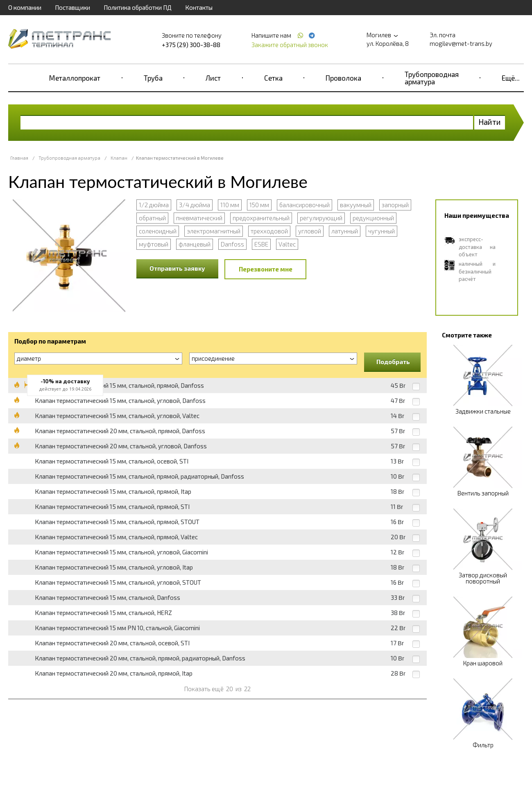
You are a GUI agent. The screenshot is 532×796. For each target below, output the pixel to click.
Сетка (273, 78)
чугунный (381, 231)
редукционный (373, 218)
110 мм (230, 205)
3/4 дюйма (195, 205)
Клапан (119, 158)
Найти (490, 122)
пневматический (199, 218)
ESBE (261, 244)
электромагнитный (214, 231)
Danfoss (232, 244)
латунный (345, 231)
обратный (152, 218)
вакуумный (356, 205)
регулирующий (321, 218)
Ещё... (511, 78)
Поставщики (72, 7)
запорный (395, 205)
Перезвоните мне (266, 269)
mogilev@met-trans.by (461, 43)
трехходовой (269, 231)
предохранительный (261, 218)
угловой (310, 231)
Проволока (343, 78)
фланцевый (195, 244)
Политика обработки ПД (138, 7)
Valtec (287, 244)
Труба (153, 78)
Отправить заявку (177, 268)
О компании (25, 7)
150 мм (259, 205)
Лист (213, 78)
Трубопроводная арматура (432, 78)
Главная (19, 158)
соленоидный (158, 231)
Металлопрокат (75, 78)
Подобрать (393, 362)
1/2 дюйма (154, 205)
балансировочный (304, 205)
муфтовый (154, 244)
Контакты (199, 7)
